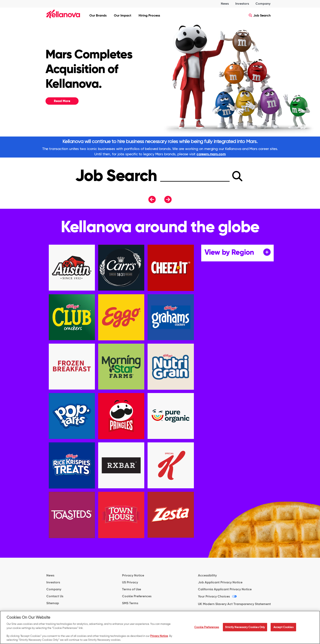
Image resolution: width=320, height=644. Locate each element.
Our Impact (123, 15)
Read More (62, 101)
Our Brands (98, 15)
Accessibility (207, 575)
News (225, 4)
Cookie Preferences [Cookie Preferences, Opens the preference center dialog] (207, 629)
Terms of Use (132, 589)
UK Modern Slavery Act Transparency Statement (234, 604)
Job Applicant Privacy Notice (220, 582)
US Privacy (130, 582)
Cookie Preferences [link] (137, 596)
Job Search (260, 15)
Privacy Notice (133, 575)
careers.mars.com (211, 154)
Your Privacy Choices (214, 596)
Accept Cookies (283, 629)
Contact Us (55, 596)
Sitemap (53, 603)
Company (263, 4)
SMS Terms (130, 603)
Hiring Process (149, 15)
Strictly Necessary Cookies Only (245, 629)
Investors (242, 4)
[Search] (195, 179)
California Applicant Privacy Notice (225, 589)
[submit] (237, 176)
